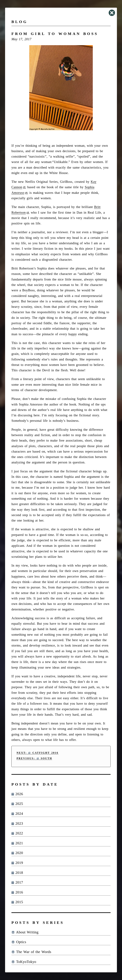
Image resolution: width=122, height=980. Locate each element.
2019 (17, 863)
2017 (17, 882)
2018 (17, 873)
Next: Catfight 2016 (37, 753)
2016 (17, 892)
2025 (17, 804)
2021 (17, 843)
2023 (17, 823)
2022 (17, 833)
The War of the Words (31, 952)
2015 (17, 902)
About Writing (25, 932)
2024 (17, 814)
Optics (19, 942)
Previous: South (34, 758)
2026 (17, 794)
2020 (17, 853)
